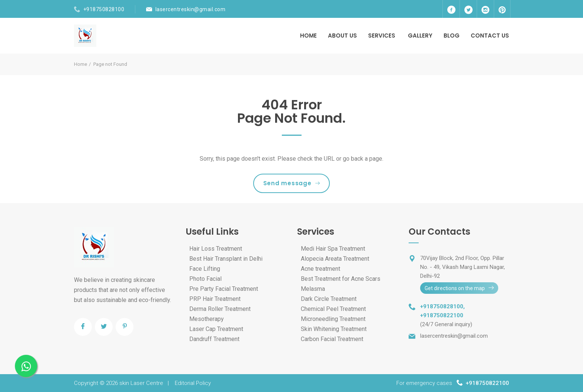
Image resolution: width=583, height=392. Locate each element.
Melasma (313, 289)
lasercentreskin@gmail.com (191, 9)
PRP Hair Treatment (215, 299)
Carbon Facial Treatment (332, 339)
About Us (342, 36)
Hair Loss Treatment (216, 249)
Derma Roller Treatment (220, 309)
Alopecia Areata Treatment (335, 259)
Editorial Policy (193, 383)
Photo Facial (205, 279)
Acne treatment (321, 269)
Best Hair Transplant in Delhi (226, 259)
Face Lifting (205, 269)
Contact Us (490, 36)
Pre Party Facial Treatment (224, 289)
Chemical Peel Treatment (333, 309)
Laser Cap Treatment (216, 329)
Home (308, 36)
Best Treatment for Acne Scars (341, 279)
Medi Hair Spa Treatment (333, 249)
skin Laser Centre (141, 383)
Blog (452, 36)
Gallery (420, 36)
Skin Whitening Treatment (334, 329)
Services (382, 36)
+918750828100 (104, 9)
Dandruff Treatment (214, 339)
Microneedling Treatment (333, 319)
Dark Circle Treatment (329, 299)
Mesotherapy (207, 319)
